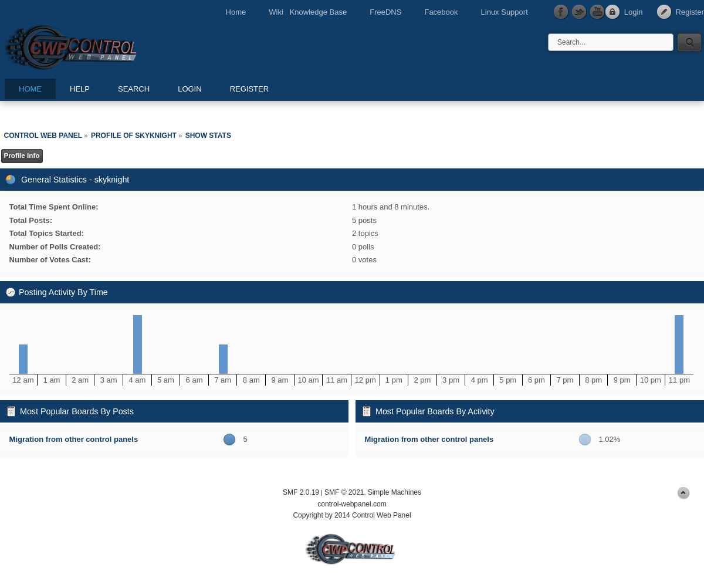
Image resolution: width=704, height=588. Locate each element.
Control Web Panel (97, 45)
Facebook (441, 12)
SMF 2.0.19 (301, 492)
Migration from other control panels (74, 439)
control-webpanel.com (352, 504)
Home (236, 12)
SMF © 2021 (344, 492)
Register (690, 12)
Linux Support (505, 12)
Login (634, 12)
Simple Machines (395, 492)
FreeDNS (385, 12)
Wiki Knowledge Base (308, 12)
